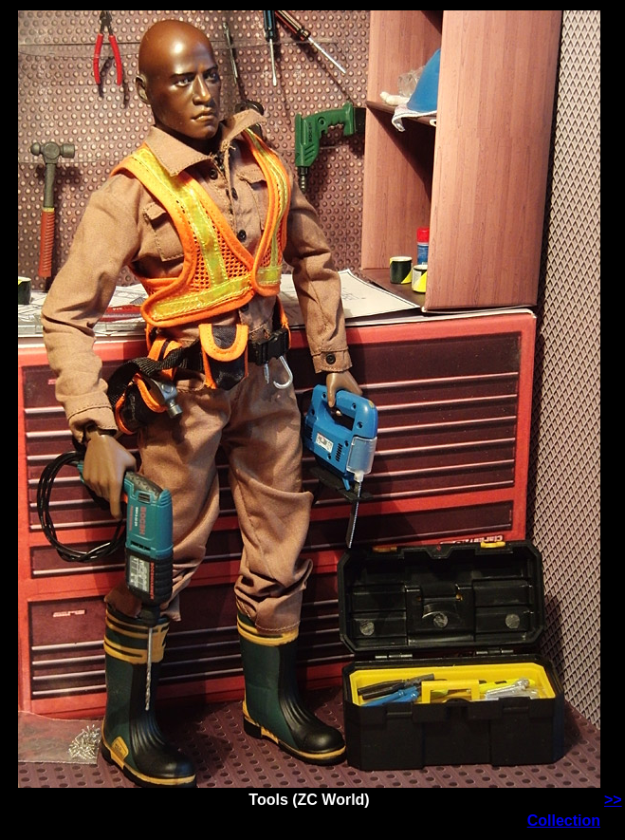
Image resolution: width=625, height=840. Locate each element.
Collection (564, 821)
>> (613, 800)
